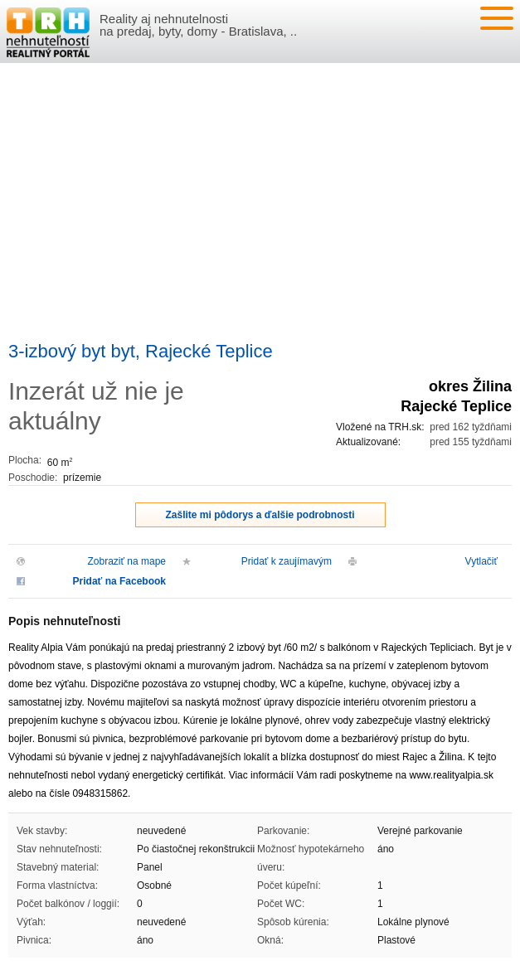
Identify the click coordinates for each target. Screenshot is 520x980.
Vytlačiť (481, 561)
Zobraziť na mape (126, 561)
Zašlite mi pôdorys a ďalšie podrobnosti (260, 515)
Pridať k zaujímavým (287, 561)
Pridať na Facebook (119, 581)
